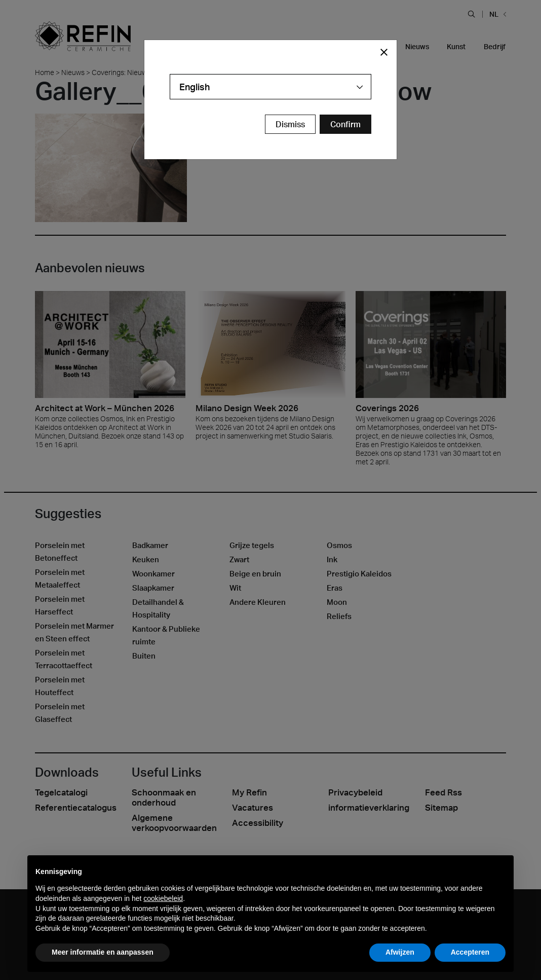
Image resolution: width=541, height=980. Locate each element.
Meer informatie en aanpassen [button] (103, 952)
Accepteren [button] (470, 952)
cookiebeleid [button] (163, 898)
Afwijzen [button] (400, 952)
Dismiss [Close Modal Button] (290, 124)
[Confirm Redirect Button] (345, 124)
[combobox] (270, 87)
